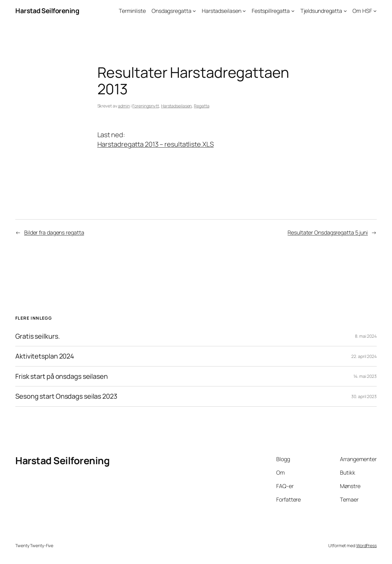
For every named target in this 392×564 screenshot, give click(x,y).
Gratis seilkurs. (38, 336)
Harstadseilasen (177, 106)
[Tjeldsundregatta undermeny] (345, 11)
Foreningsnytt (146, 106)
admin (124, 106)
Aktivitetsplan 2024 (45, 356)
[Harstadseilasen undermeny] (244, 11)
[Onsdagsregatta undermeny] (194, 11)
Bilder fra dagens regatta (54, 232)
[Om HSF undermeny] (375, 11)
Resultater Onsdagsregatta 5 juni (328, 232)
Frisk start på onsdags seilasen (62, 376)
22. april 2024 (364, 356)
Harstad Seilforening (47, 11)
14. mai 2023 (365, 376)
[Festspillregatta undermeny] (293, 11)
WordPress (366, 545)
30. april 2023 (364, 396)
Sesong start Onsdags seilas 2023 (66, 396)
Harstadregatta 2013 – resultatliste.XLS (156, 144)
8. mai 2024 (366, 336)
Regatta (202, 106)
